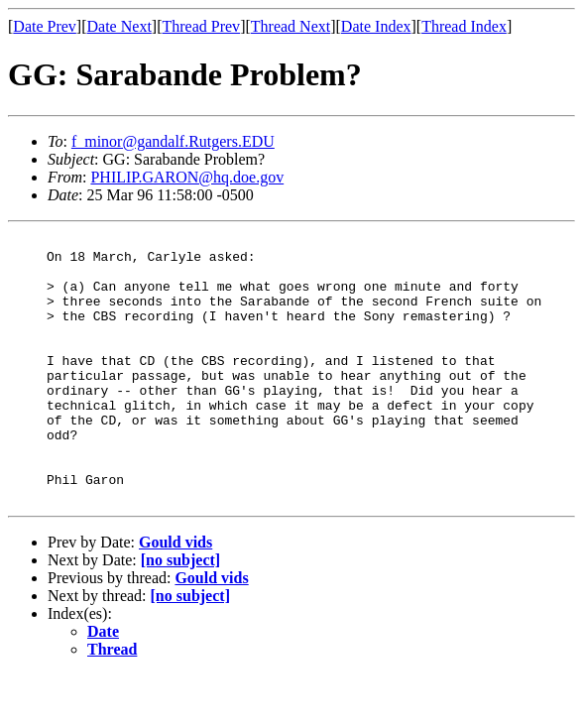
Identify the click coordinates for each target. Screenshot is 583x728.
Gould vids (175, 596)
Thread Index (464, 26)
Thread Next (291, 26)
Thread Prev (201, 26)
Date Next (119, 26)
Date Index (376, 26)
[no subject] (180, 613)
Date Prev (45, 26)
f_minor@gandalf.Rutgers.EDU (173, 141)
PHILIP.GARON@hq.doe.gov (187, 177)
